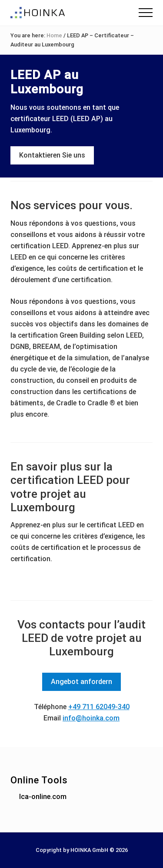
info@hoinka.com (91, 718)
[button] (146, 13)
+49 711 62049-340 (99, 707)
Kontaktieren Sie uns (52, 155)
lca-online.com (43, 797)
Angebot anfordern (81, 682)
